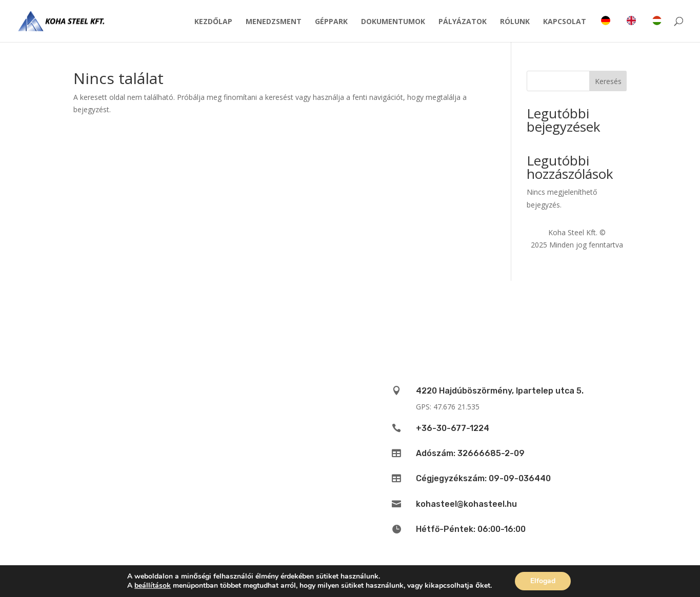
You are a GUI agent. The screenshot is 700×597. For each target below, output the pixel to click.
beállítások (153, 586)
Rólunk (515, 22)
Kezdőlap (213, 22)
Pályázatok (463, 22)
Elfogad (543, 581)
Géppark (331, 22)
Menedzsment (274, 22)
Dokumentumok (393, 22)
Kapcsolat (565, 22)
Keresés (608, 81)
